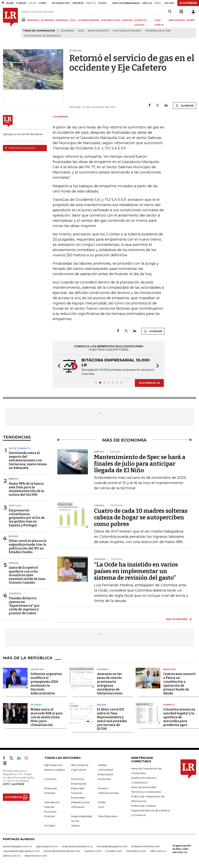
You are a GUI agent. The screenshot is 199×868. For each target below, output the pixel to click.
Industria (169, 669)
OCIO (73, 20)
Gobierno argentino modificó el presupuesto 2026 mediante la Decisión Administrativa (46, 684)
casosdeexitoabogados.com (21, 851)
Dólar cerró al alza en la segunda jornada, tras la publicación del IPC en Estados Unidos (28, 546)
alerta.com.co (12, 855)
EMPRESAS (62, 20)
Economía (104, 779)
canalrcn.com (93, 851)
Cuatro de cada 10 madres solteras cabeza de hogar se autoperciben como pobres (141, 517)
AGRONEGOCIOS (111, 20)
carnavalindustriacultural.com (62, 851)
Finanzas (50, 793)
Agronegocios (53, 765)
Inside (102, 802)
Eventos (103, 788)
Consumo (50, 779)
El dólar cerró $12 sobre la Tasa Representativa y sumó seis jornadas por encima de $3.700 (112, 719)
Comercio (15, 593)
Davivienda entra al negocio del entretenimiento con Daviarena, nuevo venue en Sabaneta (28, 460)
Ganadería (67, 31)
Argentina (37, 669)
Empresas (51, 788)
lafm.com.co (158, 851)
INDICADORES (177, 20)
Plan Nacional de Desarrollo (43, 36)
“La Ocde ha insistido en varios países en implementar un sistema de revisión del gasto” (136, 571)
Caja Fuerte (79, 769)
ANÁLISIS (127, 20)
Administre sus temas (20, 148)
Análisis (102, 765)
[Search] (170, 12)
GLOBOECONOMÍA (88, 20)
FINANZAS (33, 20)
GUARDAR (185, 106)
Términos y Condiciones (146, 792)
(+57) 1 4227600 (14, 784)
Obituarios (78, 807)
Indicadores (52, 802)
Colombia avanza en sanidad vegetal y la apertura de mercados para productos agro (179, 717)
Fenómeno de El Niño (158, 31)
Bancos (14, 479)
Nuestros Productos (144, 778)
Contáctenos (139, 782)
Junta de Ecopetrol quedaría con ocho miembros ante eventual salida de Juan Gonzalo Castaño (27, 575)
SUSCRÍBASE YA (149, 383)
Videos (75, 825)
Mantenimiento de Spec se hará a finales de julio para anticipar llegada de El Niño (140, 464)
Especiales (78, 788)
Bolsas (13, 536)
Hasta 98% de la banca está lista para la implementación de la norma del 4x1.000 (26, 489)
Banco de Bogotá (98, 31)
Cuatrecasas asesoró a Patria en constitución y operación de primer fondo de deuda (179, 684)
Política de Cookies (143, 806)
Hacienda (103, 669)
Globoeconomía (108, 793)
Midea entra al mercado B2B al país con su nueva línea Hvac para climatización (47, 717)
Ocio (101, 807)
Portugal (15, 506)
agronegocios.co (47, 846)
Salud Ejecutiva (108, 816)
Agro (81, 31)
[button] (58, 366)
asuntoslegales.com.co (17, 846)
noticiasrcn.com (136, 851)
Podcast (50, 816)
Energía (14, 563)
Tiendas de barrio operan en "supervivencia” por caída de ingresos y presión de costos (24, 606)
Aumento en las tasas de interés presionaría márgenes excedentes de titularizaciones (110, 684)
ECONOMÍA (47, 20)
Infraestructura (80, 802)
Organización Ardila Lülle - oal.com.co (182, 849)
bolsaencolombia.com (146, 846)
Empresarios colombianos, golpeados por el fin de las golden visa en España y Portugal (27, 518)
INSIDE (191, 20)
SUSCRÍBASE (188, 3)
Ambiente (169, 705)
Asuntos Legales (55, 769)
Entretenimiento (20, 448)
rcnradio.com (114, 851)
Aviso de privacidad (144, 787)
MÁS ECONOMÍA (177, 619)
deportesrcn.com (36, 855)
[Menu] (24, 20)
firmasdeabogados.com (112, 846)
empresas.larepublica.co (77, 846)
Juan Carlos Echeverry (127, 31)
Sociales (36, 705)
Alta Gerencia (80, 765)
